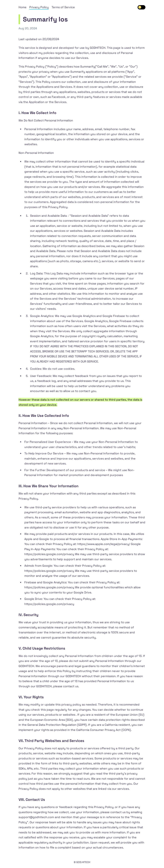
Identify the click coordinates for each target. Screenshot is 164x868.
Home (23, 7)
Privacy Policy (39, 7)
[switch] (142, 7)
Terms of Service (63, 7)
